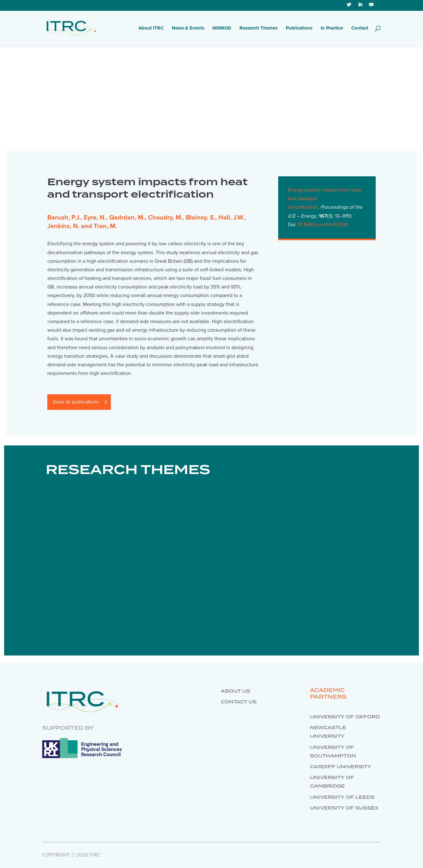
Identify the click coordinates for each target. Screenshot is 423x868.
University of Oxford (345, 717)
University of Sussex (344, 808)
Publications (299, 28)
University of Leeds (342, 797)
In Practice (332, 28)
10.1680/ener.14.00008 (323, 225)
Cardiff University (341, 767)
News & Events (188, 28)
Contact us (239, 702)
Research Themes (258, 28)
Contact (360, 28)
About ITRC (151, 28)
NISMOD (222, 28)
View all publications (76, 402)
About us (235, 691)
